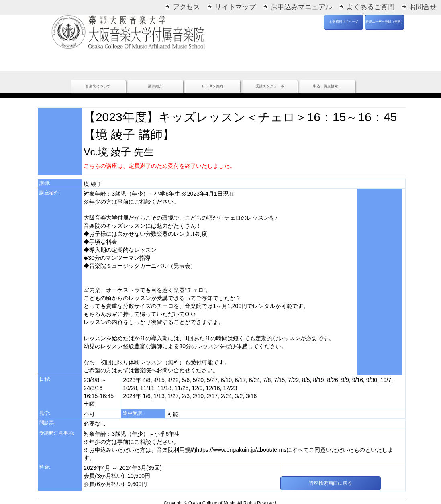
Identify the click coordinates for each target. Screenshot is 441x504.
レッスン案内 (213, 86)
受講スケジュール (270, 86)
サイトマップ (235, 7)
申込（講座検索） (328, 86)
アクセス (186, 7)
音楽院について (98, 86)
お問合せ (423, 7)
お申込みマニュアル (301, 7)
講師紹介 (155, 86)
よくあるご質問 (371, 7)
